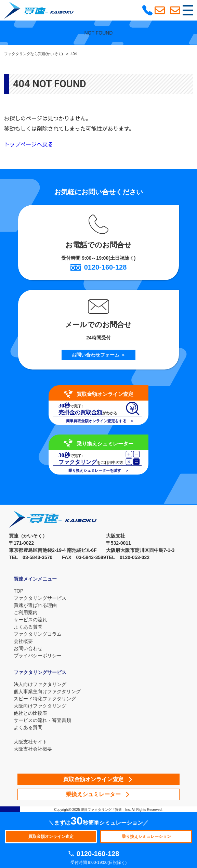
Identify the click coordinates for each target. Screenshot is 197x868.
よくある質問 (28, 627)
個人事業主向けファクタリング (47, 691)
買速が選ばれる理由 (35, 605)
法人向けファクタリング (40, 684)
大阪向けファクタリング (40, 706)
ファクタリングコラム (38, 634)
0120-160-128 (98, 854)
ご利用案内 (26, 612)
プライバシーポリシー (38, 656)
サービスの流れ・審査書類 (42, 720)
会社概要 (23, 641)
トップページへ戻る (29, 145)
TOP (19, 591)
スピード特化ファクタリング (45, 699)
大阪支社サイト (30, 742)
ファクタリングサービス (40, 598)
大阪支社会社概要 (33, 749)
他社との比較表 (30, 713)
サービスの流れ (30, 620)
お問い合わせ (28, 648)
